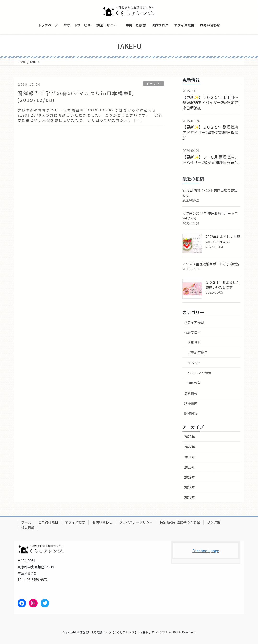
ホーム (26, 522)
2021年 (190, 457)
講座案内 (191, 403)
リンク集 (214, 522)
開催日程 (191, 413)
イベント (153, 84)
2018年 (190, 487)
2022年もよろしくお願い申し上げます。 (223, 239)
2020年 (190, 467)
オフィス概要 (75, 522)
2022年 (190, 447)
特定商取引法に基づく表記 (180, 522)
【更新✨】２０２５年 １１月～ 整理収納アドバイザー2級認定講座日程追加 (212, 102)
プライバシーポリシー (136, 522)
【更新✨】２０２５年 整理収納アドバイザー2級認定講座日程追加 (210, 132)
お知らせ (194, 342)
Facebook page (206, 551)
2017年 (190, 497)
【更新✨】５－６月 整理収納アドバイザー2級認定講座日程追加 (210, 160)
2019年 (190, 477)
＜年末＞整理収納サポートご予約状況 (211, 264)
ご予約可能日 (198, 353)
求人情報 (28, 528)
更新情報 (191, 393)
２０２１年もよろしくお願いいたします (223, 285)
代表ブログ (193, 332)
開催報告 (194, 383)
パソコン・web (199, 373)
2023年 (190, 437)
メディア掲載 (194, 322)
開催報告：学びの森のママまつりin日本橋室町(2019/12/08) (76, 96)
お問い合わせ (102, 522)
